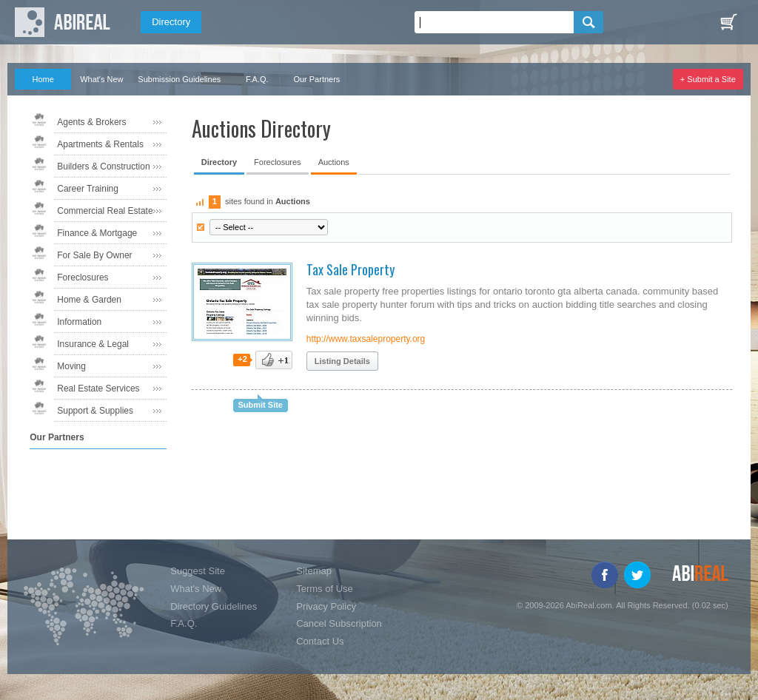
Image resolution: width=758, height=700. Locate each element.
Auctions (334, 162)
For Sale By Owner (94, 255)
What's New (101, 79)
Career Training (88, 189)
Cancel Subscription (339, 623)
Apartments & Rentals (100, 144)
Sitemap (314, 571)
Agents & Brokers (91, 122)
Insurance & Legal (93, 344)
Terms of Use (325, 589)
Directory (171, 22)
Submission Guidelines (179, 79)
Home (43, 79)
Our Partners (316, 79)
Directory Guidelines (214, 606)
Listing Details (342, 361)
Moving (71, 366)
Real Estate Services (98, 388)
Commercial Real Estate (105, 211)
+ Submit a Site (708, 79)
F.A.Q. (257, 79)
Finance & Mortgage (97, 233)
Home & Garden (89, 300)
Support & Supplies (95, 411)
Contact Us (320, 641)
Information (79, 322)
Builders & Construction (103, 166)
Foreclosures (83, 277)
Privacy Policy (326, 606)
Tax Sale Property (351, 269)
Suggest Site (198, 571)
